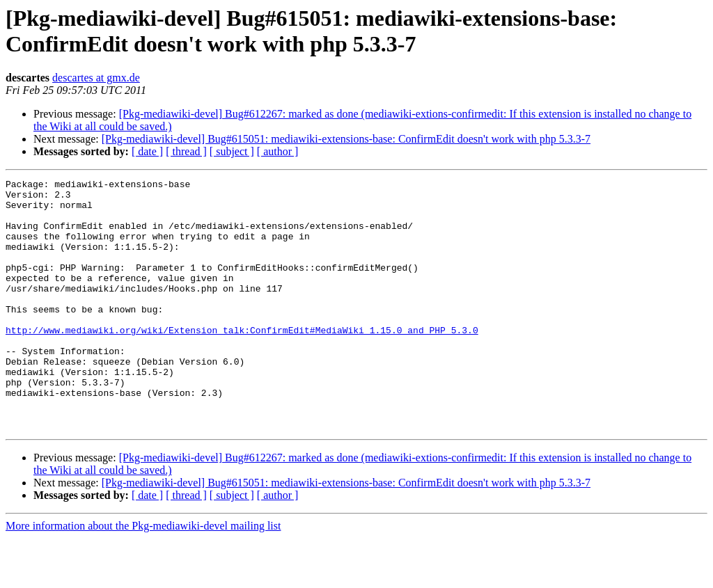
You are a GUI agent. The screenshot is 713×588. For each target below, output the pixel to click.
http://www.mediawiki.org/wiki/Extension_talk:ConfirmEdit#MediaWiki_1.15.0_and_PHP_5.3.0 (242, 361)
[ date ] (147, 151)
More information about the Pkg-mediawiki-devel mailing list (143, 576)
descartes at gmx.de (96, 78)
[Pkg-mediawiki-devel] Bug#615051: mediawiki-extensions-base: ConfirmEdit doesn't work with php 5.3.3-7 (346, 139)
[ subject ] (232, 151)
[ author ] (278, 151)
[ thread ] (186, 151)
